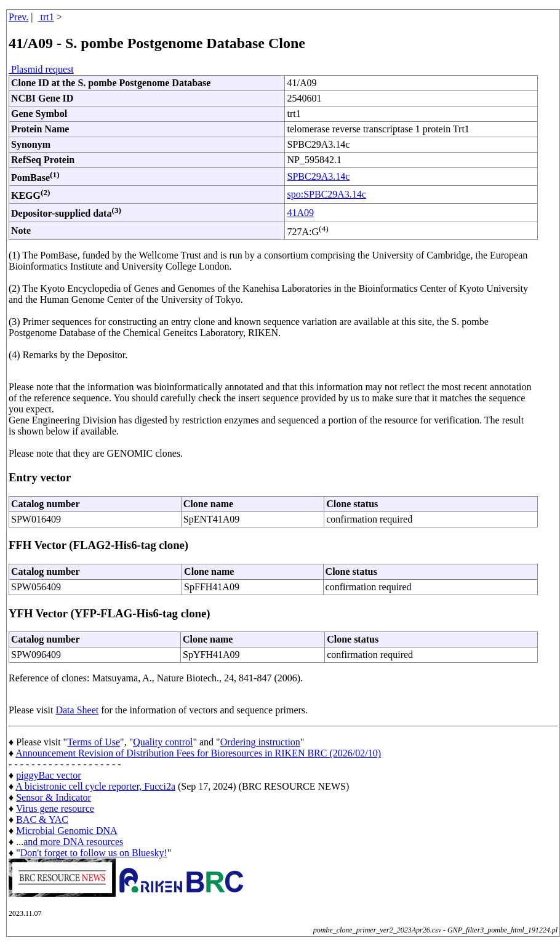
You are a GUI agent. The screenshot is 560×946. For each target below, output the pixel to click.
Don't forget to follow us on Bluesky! (94, 853)
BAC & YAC (42, 820)
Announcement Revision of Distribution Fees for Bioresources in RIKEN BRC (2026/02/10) (198, 753)
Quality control (163, 742)
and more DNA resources (73, 842)
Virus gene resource (55, 808)
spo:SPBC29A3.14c (326, 194)
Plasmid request (41, 69)
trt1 (46, 17)
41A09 (300, 213)
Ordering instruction (260, 742)
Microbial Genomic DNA (66, 831)
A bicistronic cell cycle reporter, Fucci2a (95, 786)
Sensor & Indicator (54, 797)
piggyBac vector (48, 775)
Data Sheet (77, 710)
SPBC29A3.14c (318, 176)
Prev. (18, 17)
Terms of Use (94, 742)
